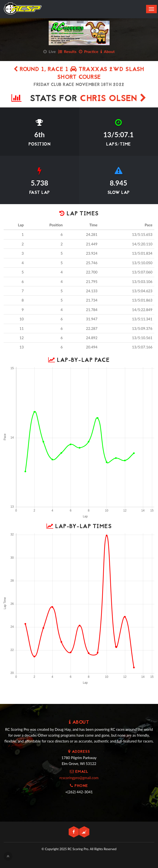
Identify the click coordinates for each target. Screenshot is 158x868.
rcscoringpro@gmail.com (79, 778)
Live (50, 51)
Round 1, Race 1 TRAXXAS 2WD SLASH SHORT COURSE (79, 74)
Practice (89, 51)
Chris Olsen (113, 99)
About (108, 51)
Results (67, 51)
